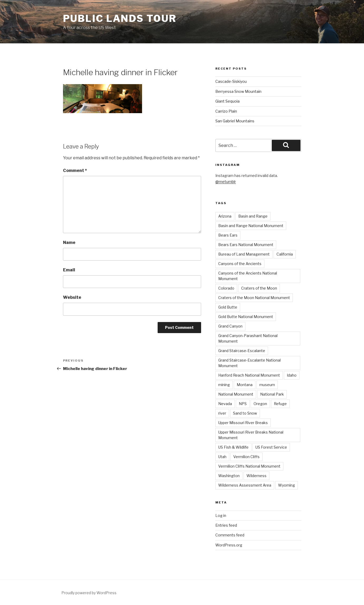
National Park (272, 394)
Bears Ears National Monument (246, 245)
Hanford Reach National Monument (249, 375)
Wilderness (256, 476)
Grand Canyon (230, 326)
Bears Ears (228, 235)
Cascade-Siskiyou (231, 81)
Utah (222, 457)
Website (72, 297)
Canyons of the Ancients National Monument (248, 276)
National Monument (236, 394)
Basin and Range (253, 216)
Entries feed (226, 525)
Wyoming (287, 485)
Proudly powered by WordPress (89, 593)
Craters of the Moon (259, 288)
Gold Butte (228, 307)
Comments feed (230, 535)
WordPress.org (229, 545)
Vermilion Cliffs (246, 457)
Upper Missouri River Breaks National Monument (251, 435)
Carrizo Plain (226, 111)
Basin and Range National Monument (251, 226)
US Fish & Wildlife (233, 447)
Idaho (292, 375)
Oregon (260, 404)
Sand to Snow (245, 413)
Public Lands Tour (120, 18)
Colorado (226, 288)
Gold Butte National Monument (246, 317)
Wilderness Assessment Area (245, 485)
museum (267, 385)
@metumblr (226, 182)
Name (69, 243)
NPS (243, 404)
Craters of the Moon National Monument (254, 298)
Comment (75, 171)
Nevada (225, 404)
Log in (221, 515)
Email (69, 270)
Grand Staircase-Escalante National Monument (249, 363)
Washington (229, 476)
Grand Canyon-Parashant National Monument (248, 338)
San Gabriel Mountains (235, 121)
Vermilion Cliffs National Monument (249, 466)
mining (224, 385)
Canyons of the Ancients (240, 264)
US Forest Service (271, 447)
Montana (245, 385)
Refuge (280, 404)
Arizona (225, 216)
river (222, 413)
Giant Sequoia (227, 101)
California (285, 254)
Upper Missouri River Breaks (243, 423)
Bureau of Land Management (244, 254)
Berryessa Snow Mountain (238, 91)
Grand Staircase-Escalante (242, 351)
